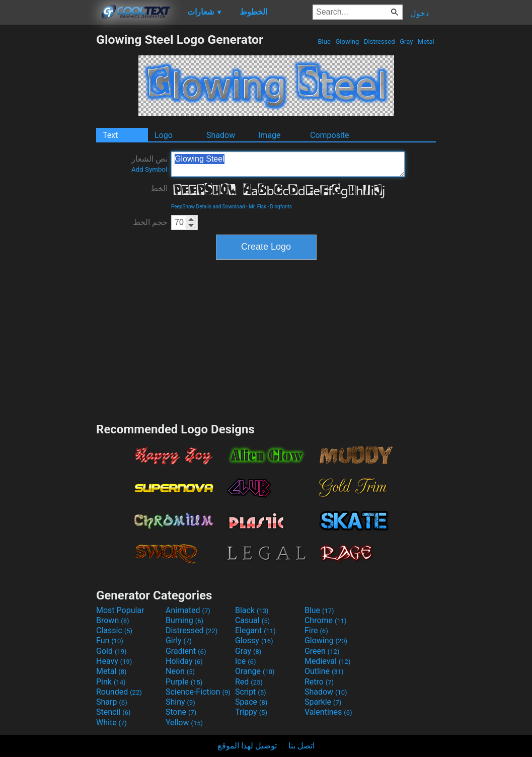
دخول (420, 13)
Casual (252, 620)
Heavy (114, 661)
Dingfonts (281, 207)
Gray (406, 42)
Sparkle (323, 702)
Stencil (113, 712)
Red (249, 682)
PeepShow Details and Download (208, 207)
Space (251, 702)
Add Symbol (149, 169)
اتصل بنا (301, 746)
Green (322, 651)
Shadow (221, 135)
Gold (111, 651)
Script (251, 692)
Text (110, 135)
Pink (111, 682)
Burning (184, 620)
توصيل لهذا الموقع (247, 746)
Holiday (184, 661)
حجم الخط (150, 222)
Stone (181, 712)
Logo (164, 135)
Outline (324, 671)
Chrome (326, 620)
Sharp (112, 702)
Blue (324, 42)
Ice (245, 661)
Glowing (347, 42)
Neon (180, 671)
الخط (159, 188)
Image (270, 135)
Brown (112, 620)
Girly (179, 640)
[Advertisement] (48, 183)
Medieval (328, 661)
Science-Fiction (198, 692)
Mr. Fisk (257, 207)
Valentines (328, 712)
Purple (184, 682)
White (111, 723)
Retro (319, 682)
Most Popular (120, 610)
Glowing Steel (288, 164)
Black (252, 610)
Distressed (379, 42)
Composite (330, 135)
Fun (110, 640)
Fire (316, 630)
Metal (426, 42)
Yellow (184, 723)
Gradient (186, 651)
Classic (114, 630)
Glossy (254, 640)
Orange (255, 671)
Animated (188, 610)
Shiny (180, 702)
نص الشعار (149, 164)
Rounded (119, 692)
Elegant (255, 630)
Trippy (251, 712)
